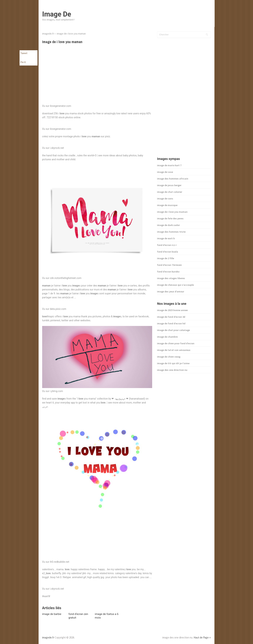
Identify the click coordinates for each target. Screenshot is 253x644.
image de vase (165, 172)
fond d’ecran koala (168, 252)
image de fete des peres (170, 218)
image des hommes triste (171, 232)
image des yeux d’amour (171, 291)
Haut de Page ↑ (202, 637)
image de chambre (167, 337)
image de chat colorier (170, 192)
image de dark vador (168, 225)
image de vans (165, 199)
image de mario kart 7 (169, 165)
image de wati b (166, 238)
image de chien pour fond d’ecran (176, 343)
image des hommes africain (173, 179)
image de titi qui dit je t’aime (173, 363)
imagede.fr (48, 34)
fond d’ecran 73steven (169, 265)
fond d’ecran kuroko (168, 272)
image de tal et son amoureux (174, 350)
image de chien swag (169, 357)
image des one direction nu (172, 370)
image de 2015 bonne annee (172, 310)
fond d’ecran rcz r (167, 245)
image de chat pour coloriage (173, 330)
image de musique (167, 205)
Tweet (24, 53)
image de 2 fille (166, 258)
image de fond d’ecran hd (171, 323)
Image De (57, 14)
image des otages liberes (171, 278)
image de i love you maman (172, 212)
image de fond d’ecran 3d (171, 317)
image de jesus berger (169, 185)
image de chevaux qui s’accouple (175, 285)
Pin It (23, 62)
